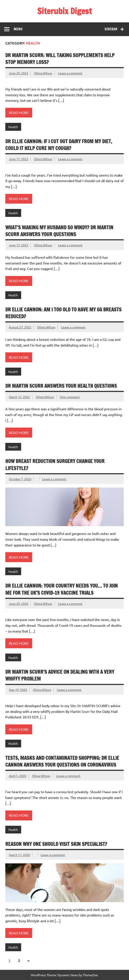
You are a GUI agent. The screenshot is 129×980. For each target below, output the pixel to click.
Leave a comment (70, 73)
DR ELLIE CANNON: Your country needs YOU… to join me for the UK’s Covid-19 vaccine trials (62, 589)
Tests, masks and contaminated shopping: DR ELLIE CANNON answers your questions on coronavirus (62, 761)
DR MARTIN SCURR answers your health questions (62, 386)
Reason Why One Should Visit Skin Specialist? (56, 844)
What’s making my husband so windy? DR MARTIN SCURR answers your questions (59, 231)
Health (13, 127)
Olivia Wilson (43, 73)
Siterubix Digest (64, 11)
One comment (70, 397)
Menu (18, 29)
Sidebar (111, 29)
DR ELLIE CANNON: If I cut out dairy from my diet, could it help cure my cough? (59, 145)
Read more (19, 112)
